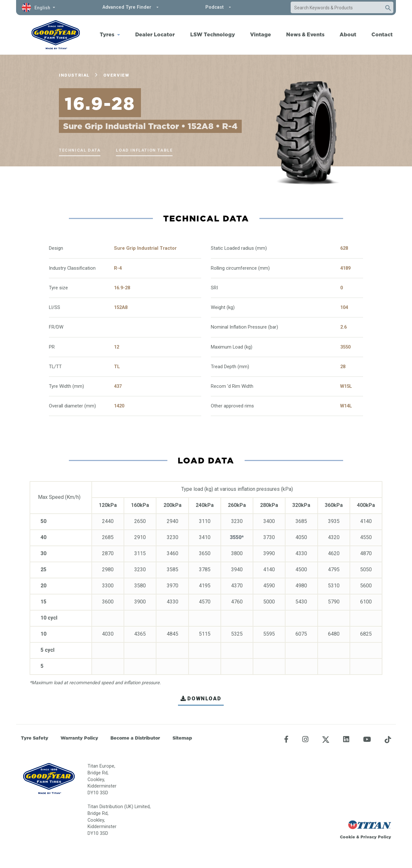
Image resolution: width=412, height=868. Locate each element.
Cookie (347, 837)
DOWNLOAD (201, 699)
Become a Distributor (135, 738)
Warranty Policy (79, 738)
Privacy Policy (376, 837)
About (348, 34)
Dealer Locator (155, 34)
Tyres (107, 34)
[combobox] (336, 8)
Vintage (261, 34)
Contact (382, 34)
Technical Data (80, 150)
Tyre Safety (35, 738)
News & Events (305, 34)
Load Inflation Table (144, 150)
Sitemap (182, 738)
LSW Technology (213, 34)
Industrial (74, 75)
